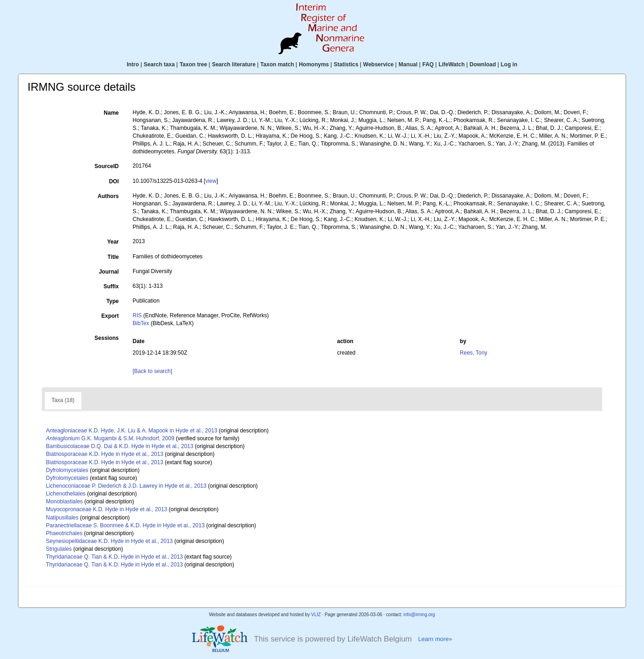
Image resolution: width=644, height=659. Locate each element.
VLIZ (316, 615)
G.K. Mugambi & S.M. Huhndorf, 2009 (110, 438)
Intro (133, 64)
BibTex (141, 323)
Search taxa (159, 64)
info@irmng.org (419, 615)
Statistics (346, 64)
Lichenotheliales (66, 494)
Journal (109, 272)
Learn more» (435, 639)
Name (111, 113)
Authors (108, 196)
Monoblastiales (64, 502)
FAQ (428, 64)
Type (113, 301)
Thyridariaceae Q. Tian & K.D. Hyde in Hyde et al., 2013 (114, 557)
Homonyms (314, 64)
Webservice (379, 64)
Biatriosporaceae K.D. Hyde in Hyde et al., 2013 (105, 454)
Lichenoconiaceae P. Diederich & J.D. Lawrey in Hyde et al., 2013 (126, 486)
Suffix (111, 286)
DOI (114, 181)
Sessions (107, 338)
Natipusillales (62, 518)
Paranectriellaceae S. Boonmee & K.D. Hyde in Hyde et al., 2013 (125, 525)
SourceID (107, 166)
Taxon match (277, 64)
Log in (509, 64)
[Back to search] (152, 371)
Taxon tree (193, 64)
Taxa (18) (63, 400)
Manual (408, 64)
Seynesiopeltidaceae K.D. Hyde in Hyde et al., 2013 (110, 541)
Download (483, 64)
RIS (137, 315)
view (211, 181)
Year (113, 242)
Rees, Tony (474, 353)
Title (113, 257)
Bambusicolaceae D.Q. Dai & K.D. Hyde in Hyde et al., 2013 (120, 446)
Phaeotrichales (64, 533)
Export (110, 316)
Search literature (234, 64)
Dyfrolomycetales (67, 470)
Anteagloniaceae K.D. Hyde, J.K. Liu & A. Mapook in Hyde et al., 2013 (132, 431)
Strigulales (59, 549)
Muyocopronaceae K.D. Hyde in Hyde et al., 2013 (107, 509)
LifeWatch (452, 64)
